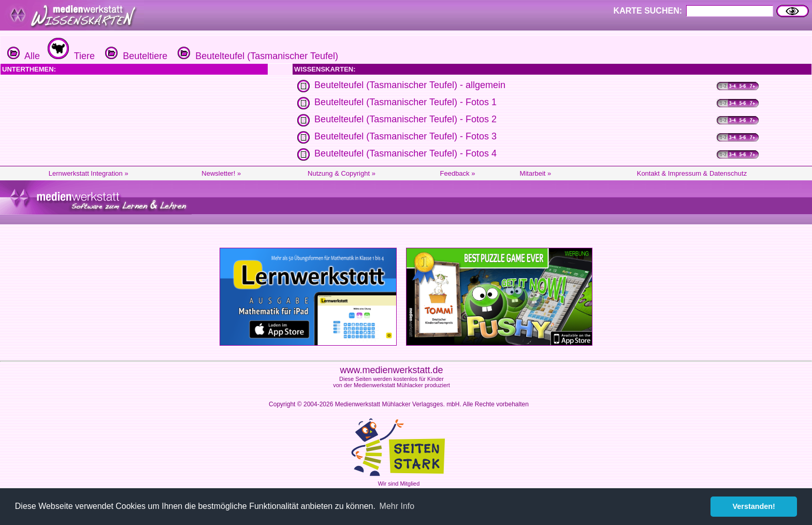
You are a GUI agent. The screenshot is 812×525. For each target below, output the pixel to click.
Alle (24, 56)
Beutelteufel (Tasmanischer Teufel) (257, 56)
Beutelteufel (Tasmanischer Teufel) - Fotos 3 (405, 136)
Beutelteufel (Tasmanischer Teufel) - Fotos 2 (405, 119)
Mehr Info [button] (397, 506)
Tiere (70, 56)
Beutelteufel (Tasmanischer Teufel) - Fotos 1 (405, 102)
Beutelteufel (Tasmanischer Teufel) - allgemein (410, 85)
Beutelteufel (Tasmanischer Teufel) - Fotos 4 (405, 153)
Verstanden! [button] (754, 506)
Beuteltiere (135, 56)
